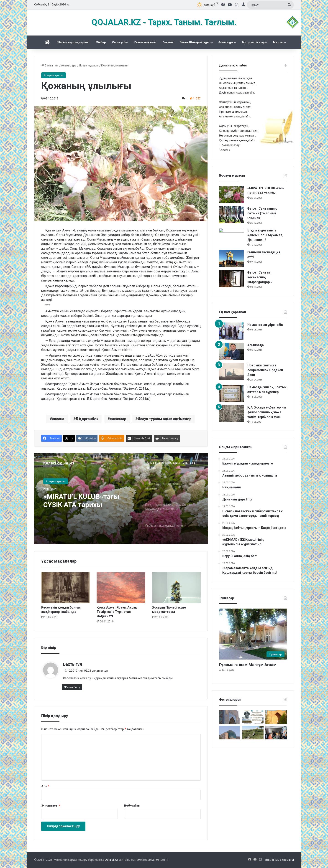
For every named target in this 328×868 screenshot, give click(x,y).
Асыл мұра (226, 42)
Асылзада (256, 345)
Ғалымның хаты (145, 42)
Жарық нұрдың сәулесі (73, 42)
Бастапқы (50, 65)
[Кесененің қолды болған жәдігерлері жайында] (65, 588)
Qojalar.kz (111, 860)
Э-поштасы (51, 806)
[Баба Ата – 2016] (276, 717)
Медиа (278, 42)
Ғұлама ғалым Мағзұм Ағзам (248, 665)
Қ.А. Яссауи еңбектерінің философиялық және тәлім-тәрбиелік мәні (267, 412)
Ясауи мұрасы (89, 65)
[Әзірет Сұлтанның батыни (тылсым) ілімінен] (231, 215)
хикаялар (118, 419)
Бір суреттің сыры (254, 42)
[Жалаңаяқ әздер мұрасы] (253, 733)
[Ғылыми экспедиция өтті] (231, 258)
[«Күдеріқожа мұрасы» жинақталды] (276, 733)
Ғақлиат (168, 42)
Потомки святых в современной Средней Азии (265, 370)
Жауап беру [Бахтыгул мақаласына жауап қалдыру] (72, 687)
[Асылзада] (231, 351)
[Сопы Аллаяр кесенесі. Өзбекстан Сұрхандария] (230, 733)
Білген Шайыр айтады (195, 42)
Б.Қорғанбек (87, 419)
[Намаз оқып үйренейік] (231, 331)
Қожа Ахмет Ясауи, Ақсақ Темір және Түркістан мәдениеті (117, 612)
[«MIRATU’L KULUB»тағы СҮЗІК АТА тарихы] (231, 194)
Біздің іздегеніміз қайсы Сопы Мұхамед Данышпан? (265, 235)
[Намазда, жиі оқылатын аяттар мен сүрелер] (231, 393)
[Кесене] (230, 717)
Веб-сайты (132, 806)
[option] (121, 499)
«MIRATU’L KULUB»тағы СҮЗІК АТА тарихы (81, 501)
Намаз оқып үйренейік (265, 325)
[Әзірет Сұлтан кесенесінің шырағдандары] (231, 279)
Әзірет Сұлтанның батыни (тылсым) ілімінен (262, 213)
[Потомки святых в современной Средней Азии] (231, 372)
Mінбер (101, 42)
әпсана (58, 419)
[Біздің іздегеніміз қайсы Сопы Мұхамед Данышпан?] (231, 237)
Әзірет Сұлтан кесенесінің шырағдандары (260, 277)
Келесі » (224, 150)
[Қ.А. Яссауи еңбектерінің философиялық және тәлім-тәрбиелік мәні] (231, 414)
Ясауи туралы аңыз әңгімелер (165, 419)
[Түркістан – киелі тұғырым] (253, 717)
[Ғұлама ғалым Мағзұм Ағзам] (253, 634)
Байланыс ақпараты (280, 860)
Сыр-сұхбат (120, 42)
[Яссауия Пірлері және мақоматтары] (176, 588)
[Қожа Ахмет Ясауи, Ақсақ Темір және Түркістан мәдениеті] (121, 588)
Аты (45, 786)
